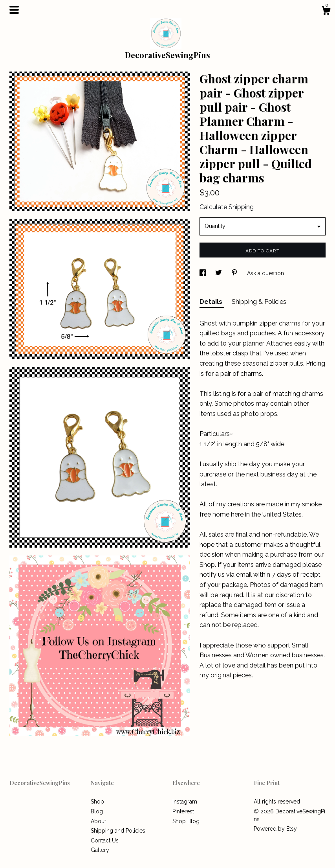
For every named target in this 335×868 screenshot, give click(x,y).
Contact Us (105, 840)
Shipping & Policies (259, 302)
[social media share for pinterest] (235, 273)
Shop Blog (186, 821)
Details (212, 302)
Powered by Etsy (275, 829)
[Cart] (326, 12)
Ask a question (265, 273)
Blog (97, 811)
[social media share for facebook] (203, 273)
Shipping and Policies (118, 831)
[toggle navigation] (14, 10)
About (98, 821)
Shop (97, 802)
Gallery (100, 850)
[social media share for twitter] (219, 273)
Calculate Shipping (227, 207)
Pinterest (183, 811)
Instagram (185, 802)
